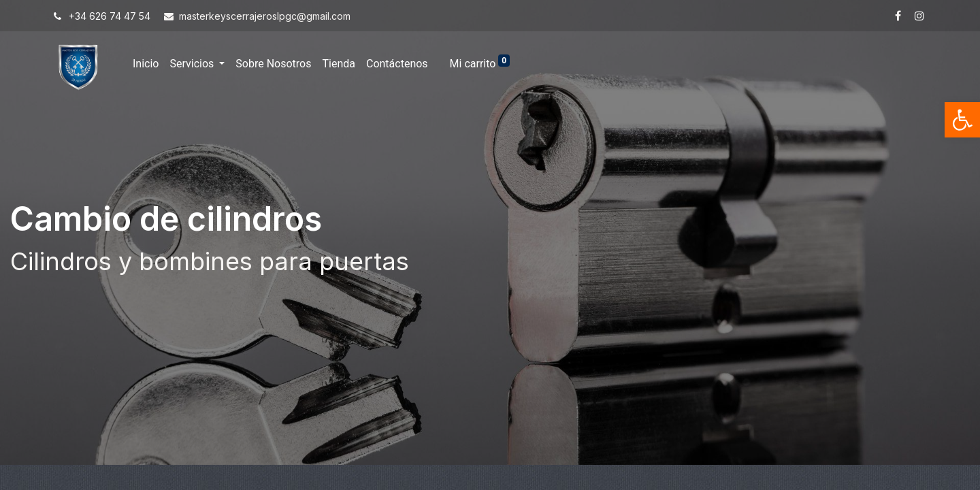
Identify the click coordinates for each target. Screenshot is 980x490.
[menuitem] (146, 64)
